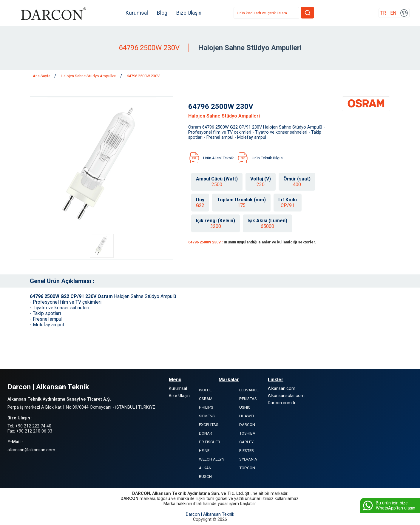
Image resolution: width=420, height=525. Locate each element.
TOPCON (247, 468)
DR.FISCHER (210, 442)
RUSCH (205, 477)
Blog (163, 13)
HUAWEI (247, 416)
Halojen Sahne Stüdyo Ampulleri (89, 76)
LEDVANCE (249, 390)
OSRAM (206, 399)
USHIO (245, 407)
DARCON (247, 425)
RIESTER (247, 451)
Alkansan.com (282, 389)
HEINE (204, 451)
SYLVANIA (248, 459)
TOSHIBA (247, 433)
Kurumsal (137, 13)
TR (383, 13)
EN (393, 13)
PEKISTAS (248, 399)
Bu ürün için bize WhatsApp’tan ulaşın (389, 506)
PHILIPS (206, 407)
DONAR (206, 433)
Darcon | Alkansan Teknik (210, 514)
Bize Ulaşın (189, 13)
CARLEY (246, 442)
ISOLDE (205, 390)
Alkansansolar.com (286, 396)
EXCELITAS (209, 425)
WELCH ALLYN (212, 459)
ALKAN (205, 468)
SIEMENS (207, 416)
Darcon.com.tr (282, 403)
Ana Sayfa (42, 76)
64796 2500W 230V (143, 76)
